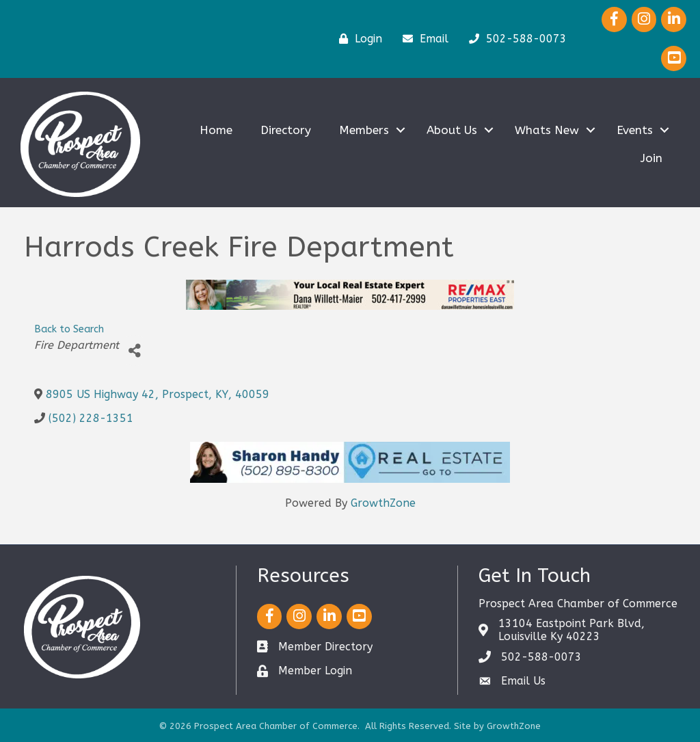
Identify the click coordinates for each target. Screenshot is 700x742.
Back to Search (69, 329)
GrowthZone (383, 503)
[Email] (422, 39)
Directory (286, 130)
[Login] (357, 39)
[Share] (134, 350)
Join (651, 158)
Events (635, 130)
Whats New (547, 130)
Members (364, 130)
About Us (452, 130)
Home (216, 130)
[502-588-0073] (514, 39)
